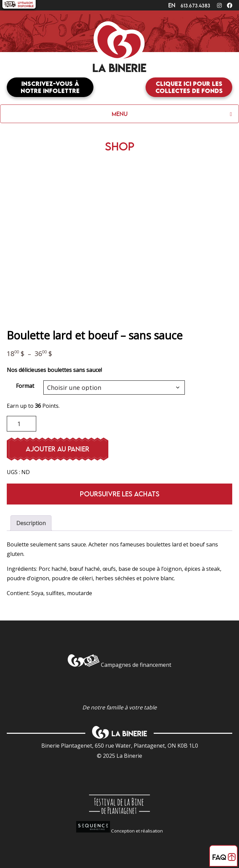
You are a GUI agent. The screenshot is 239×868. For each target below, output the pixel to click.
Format (25, 386)
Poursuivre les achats (120, 494)
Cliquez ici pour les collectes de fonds (189, 87)
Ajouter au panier (58, 449)
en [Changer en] (172, 5)
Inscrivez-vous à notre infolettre (50, 87)
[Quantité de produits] (21, 424)
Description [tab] (31, 523)
